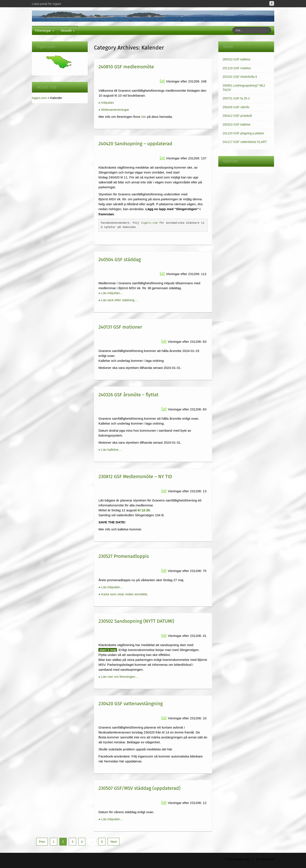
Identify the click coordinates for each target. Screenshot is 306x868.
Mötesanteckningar (115, 110)
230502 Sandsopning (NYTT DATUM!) (136, 621)
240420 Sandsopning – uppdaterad (135, 144)
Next (114, 842)
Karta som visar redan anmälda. (125, 594)
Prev (42, 842)
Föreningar (45, 31)
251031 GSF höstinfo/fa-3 (240, 77)
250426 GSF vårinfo (236, 107)
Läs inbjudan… (112, 293)
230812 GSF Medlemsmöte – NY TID (135, 477)
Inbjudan (108, 103)
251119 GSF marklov (237, 68)
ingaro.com (39, 98)
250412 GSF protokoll (237, 116)
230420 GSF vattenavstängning (131, 704)
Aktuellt (68, 31)
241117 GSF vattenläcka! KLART (245, 142)
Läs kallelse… (112, 450)
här (144, 117)
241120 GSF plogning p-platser (243, 133)
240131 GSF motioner (120, 327)
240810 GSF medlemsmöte (126, 67)
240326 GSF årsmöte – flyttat (128, 395)
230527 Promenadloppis (124, 556)
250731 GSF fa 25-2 (236, 98)
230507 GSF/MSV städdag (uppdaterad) (139, 788)
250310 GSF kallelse (237, 124)
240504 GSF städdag (120, 260)
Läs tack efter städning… (119, 300)
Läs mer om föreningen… (120, 677)
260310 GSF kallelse (237, 59)
